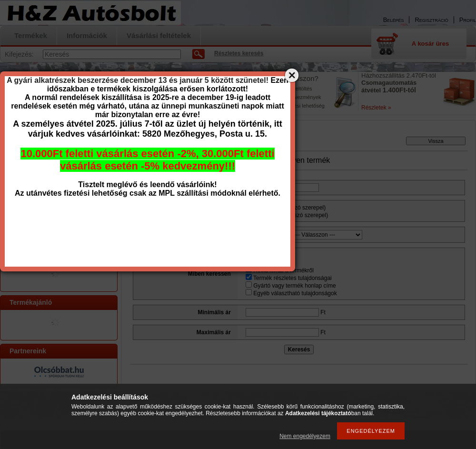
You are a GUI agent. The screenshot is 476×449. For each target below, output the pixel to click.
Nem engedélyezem (305, 436)
